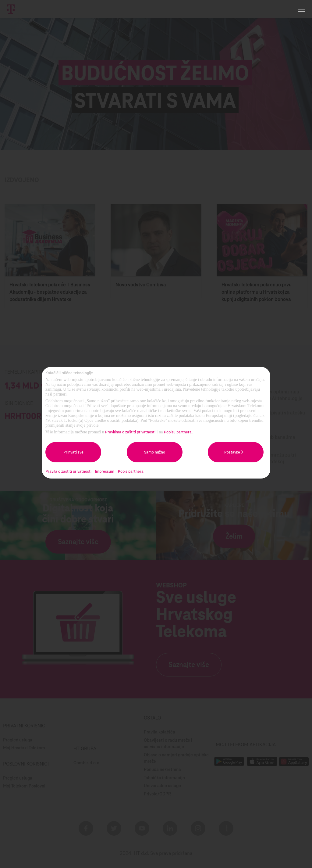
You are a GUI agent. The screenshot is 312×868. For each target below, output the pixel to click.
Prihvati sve (73, 452)
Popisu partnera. (178, 432)
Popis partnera (131, 472)
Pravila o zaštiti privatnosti (68, 472)
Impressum (105, 472)
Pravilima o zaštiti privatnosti (130, 432)
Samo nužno (155, 452)
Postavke (236, 452)
